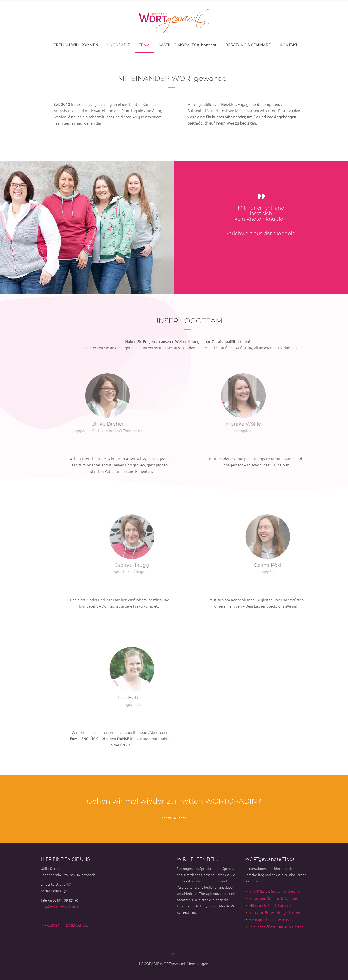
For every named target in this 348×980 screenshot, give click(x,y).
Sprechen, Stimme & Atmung (274, 898)
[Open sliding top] (5, 5)
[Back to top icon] (174, 953)
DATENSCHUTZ (77, 925)
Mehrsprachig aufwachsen (271, 920)
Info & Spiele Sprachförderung (275, 891)
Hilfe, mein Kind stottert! (270, 905)
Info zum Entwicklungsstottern (275, 912)
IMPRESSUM (50, 925)
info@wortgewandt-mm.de (62, 906)
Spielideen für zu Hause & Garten (276, 927)
